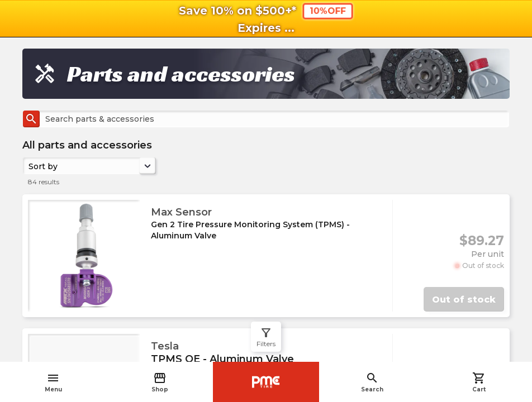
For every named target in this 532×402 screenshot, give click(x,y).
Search (372, 382)
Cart (479, 382)
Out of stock (464, 300)
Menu (53, 382)
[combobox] (30, 166)
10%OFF (327, 11)
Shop (160, 382)
